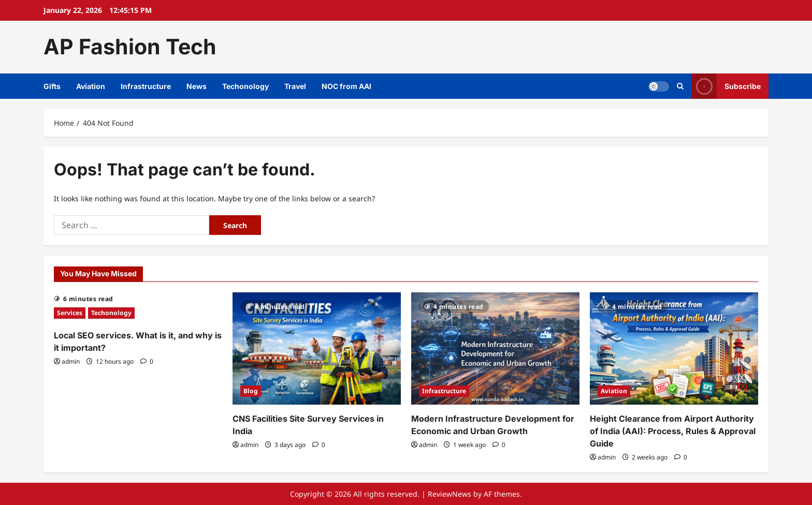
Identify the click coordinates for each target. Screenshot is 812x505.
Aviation (91, 86)
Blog (251, 391)
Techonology (245, 86)
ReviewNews (450, 494)
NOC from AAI (346, 86)
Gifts (52, 86)
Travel (295, 86)
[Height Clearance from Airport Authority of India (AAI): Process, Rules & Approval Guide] (674, 348)
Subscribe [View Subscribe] (726, 86)
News (197, 86)
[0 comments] (147, 361)
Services (70, 313)
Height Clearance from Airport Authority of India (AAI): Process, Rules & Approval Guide (673, 431)
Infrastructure (146, 86)
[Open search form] (680, 86)
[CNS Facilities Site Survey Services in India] (317, 348)
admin (71, 361)
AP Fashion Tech (130, 47)
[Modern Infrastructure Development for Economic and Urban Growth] (495, 348)
